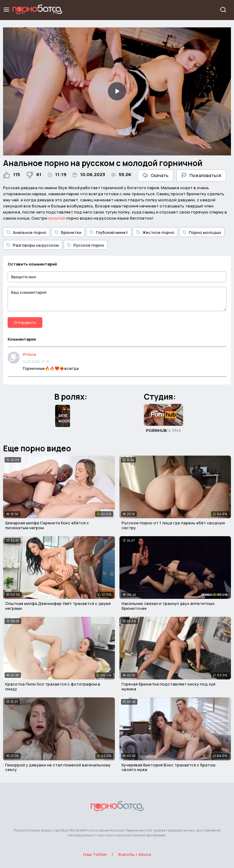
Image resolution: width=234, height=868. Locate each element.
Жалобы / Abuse (135, 854)
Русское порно (86, 245)
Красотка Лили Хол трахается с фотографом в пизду (53, 686)
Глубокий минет (109, 232)
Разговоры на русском (33, 245)
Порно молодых (202, 232)
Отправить (25, 322)
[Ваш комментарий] (117, 299)
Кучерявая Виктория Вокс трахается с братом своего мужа (168, 767)
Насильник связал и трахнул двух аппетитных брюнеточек (168, 606)
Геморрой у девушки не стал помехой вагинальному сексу (58, 767)
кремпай (57, 218)
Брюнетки (68, 232)
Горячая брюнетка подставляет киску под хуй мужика (168, 686)
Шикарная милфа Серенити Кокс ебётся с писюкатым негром (47, 525)
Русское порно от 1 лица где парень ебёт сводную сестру (173, 525)
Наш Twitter (95, 854)
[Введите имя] (117, 277)
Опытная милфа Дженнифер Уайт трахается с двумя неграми (58, 606)
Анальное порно (26, 232)
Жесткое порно (155, 232)
